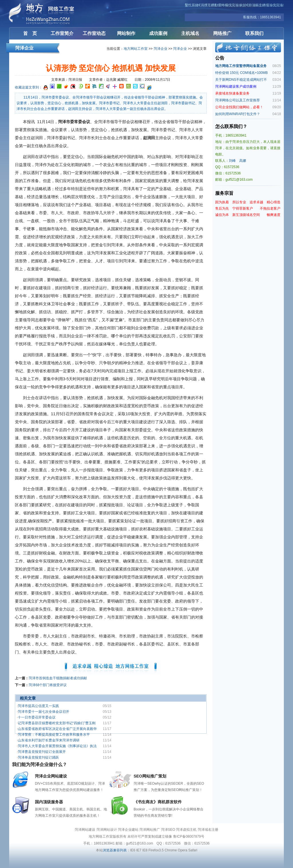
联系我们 (254, 33)
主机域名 (190, 33)
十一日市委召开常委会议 (37, 717)
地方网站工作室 (136, 49)
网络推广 (222, 33)
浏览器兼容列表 (115, 850)
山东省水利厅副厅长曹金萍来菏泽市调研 (49, 740)
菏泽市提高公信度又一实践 (38, 706)
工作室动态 (94, 33)
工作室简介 (62, 33)
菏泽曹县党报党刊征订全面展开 (42, 752)
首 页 (30, 33)
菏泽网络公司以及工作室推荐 (237, 100)
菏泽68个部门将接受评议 (48, 685)
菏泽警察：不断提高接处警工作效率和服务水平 (54, 735)
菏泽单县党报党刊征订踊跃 (38, 757)
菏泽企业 (161, 49)
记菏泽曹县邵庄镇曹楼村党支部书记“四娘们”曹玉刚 (57, 723)
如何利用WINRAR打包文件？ (238, 114)
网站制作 (126, 33)
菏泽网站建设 (43, 14)
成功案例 (158, 33)
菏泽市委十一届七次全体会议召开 (43, 712)
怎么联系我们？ (231, 126)
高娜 (243, 161)
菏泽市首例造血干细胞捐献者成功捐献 (58, 678)
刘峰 (232, 161)
